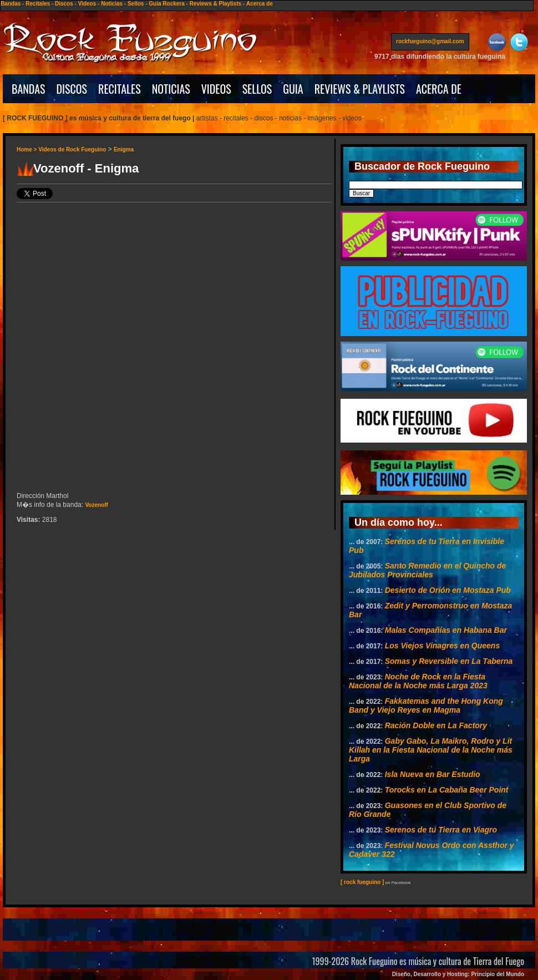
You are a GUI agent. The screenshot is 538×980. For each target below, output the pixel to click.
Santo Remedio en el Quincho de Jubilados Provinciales (427, 570)
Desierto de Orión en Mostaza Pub (448, 590)
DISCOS (72, 89)
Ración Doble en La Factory (436, 725)
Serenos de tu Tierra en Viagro (441, 830)
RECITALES (120, 89)
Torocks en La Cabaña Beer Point (447, 790)
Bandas (11, 4)
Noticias (112, 4)
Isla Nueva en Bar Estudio (433, 774)
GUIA (293, 89)
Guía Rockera (166, 4)
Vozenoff (96, 505)
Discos (64, 4)
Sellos (136, 4)
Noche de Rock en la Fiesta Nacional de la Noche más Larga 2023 (418, 681)
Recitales (38, 4)
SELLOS (257, 89)
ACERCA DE (439, 89)
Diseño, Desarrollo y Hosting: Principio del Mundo (458, 974)
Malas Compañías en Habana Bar (446, 630)
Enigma (124, 149)
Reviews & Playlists (215, 4)
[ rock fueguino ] (362, 882)
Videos (87, 4)
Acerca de (260, 4)
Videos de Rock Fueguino (72, 149)
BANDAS (29, 89)
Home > (27, 149)
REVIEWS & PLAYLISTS (360, 89)
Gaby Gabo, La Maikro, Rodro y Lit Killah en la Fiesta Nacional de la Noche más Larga (431, 750)
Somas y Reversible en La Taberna (449, 661)
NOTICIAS (171, 89)
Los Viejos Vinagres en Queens (442, 646)
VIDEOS (216, 89)
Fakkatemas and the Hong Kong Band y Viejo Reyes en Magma (426, 705)
